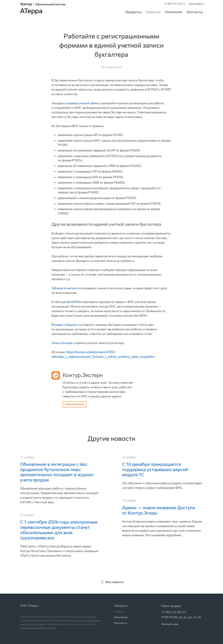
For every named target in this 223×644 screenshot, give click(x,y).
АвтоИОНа (74, 302)
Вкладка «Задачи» (65, 325)
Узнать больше (62, 343)
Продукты (133, 12)
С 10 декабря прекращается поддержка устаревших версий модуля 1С (155, 470)
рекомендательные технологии (38, 628)
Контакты (195, 12)
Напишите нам (170, 624)
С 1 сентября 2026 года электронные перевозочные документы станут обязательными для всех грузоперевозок (59, 530)
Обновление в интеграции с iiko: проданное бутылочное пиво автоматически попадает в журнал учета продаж (57, 472)
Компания (174, 12)
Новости (153, 12)
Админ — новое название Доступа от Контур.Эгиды (159, 510)
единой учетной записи (84, 103)
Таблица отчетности (66, 288)
